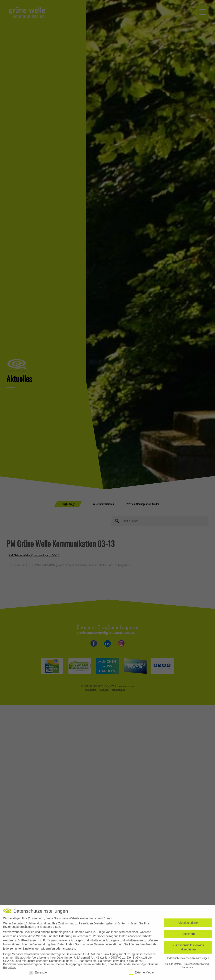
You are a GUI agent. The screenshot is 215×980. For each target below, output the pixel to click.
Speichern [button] (188, 936)
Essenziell (39, 974)
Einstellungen (31, 950)
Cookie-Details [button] (174, 966)
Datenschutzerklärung (108, 946)
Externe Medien (142, 974)
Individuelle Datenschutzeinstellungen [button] (188, 960)
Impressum (188, 969)
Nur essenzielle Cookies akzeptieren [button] (188, 949)
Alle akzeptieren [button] (188, 924)
